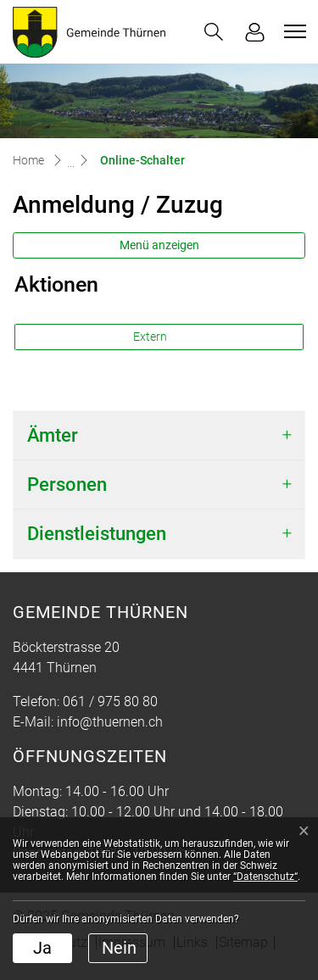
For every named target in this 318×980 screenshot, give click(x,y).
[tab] (159, 436)
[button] (214, 32)
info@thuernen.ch (110, 722)
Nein (119, 948)
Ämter (53, 435)
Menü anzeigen (159, 245)
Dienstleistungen (97, 534)
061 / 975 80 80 (110, 702)
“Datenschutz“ (265, 877)
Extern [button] (151, 337)
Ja (42, 948)
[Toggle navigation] (293, 31)
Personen (67, 484)
